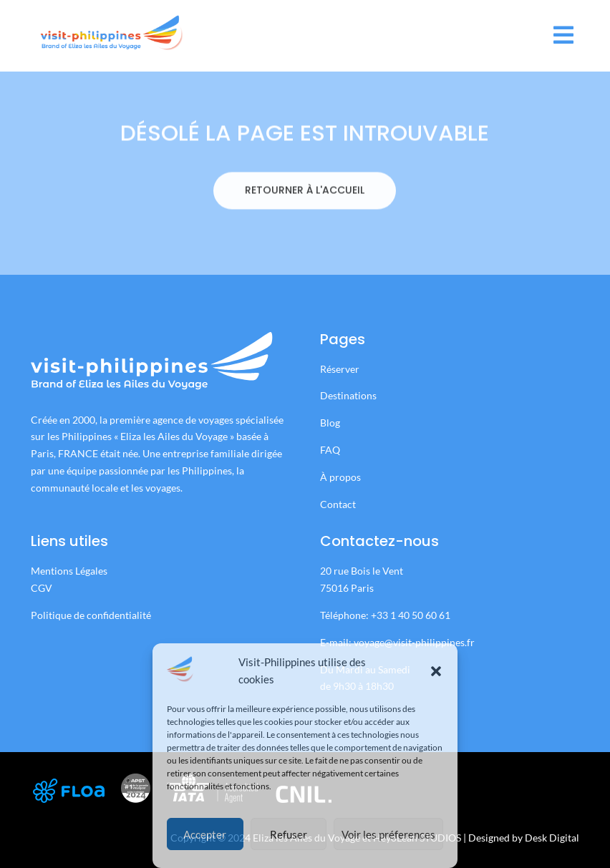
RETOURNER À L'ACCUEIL (305, 216)
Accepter (205, 834)
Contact (338, 504)
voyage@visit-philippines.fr (414, 642)
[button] (436, 671)
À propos (340, 477)
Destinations (348, 395)
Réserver (341, 369)
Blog (330, 423)
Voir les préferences (388, 834)
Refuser (289, 834)
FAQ (330, 450)
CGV (42, 588)
